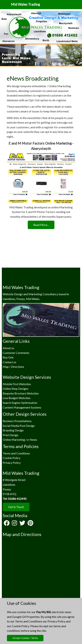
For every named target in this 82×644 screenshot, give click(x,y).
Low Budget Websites (17, 398)
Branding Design (13, 430)
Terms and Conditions (29, 621)
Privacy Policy (56, 621)
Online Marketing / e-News (20, 440)
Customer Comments (16, 353)
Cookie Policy (20, 626)
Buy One (8, 357)
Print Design (11, 435)
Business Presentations (17, 421)
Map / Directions (13, 367)
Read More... (41, 225)
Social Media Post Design (19, 426)
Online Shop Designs (16, 389)
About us (8, 348)
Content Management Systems (22, 407)
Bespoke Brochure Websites (21, 393)
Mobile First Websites (17, 384)
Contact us (9, 362)
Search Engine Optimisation (20, 403)
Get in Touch (16, 507)
